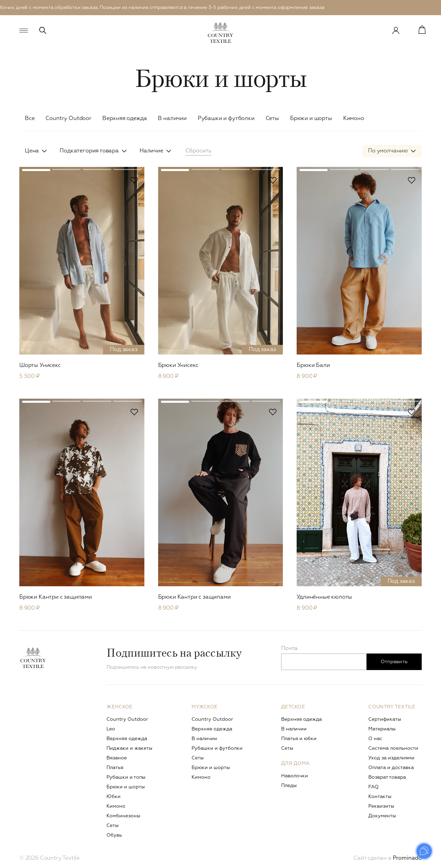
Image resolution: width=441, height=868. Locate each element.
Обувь (114, 835)
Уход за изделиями (391, 758)
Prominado (407, 858)
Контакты (380, 797)
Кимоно (354, 119)
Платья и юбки (299, 739)
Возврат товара (387, 777)
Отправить (394, 662)
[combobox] (392, 151)
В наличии (172, 119)
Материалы (382, 729)
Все (30, 119)
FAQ (373, 787)
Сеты (272, 119)
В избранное (134, 180)
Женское (119, 707)
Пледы (289, 786)
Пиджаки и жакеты (129, 748)
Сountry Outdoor (68, 119)
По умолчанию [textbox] (388, 151)
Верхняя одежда (125, 119)
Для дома (295, 764)
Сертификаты (385, 719)
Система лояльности (393, 748)
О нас (375, 739)
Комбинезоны (123, 816)
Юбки (114, 797)
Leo (111, 729)
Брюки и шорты (311, 119)
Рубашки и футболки (226, 119)
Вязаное (117, 758)
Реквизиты (381, 806)
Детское (293, 707)
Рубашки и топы (126, 777)
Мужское (204, 707)
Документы (382, 816)
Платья (115, 768)
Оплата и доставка (391, 768)
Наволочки (295, 776)
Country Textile (392, 707)
